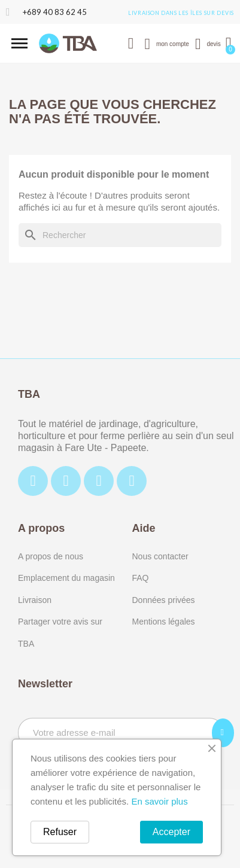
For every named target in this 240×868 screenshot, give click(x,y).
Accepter (171, 832)
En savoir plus (159, 801)
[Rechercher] (120, 235)
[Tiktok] (99, 481)
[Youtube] (132, 481)
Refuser (60, 832)
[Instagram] (66, 481)
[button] (19, 43)
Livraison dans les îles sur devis (181, 13)
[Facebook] (33, 481)
